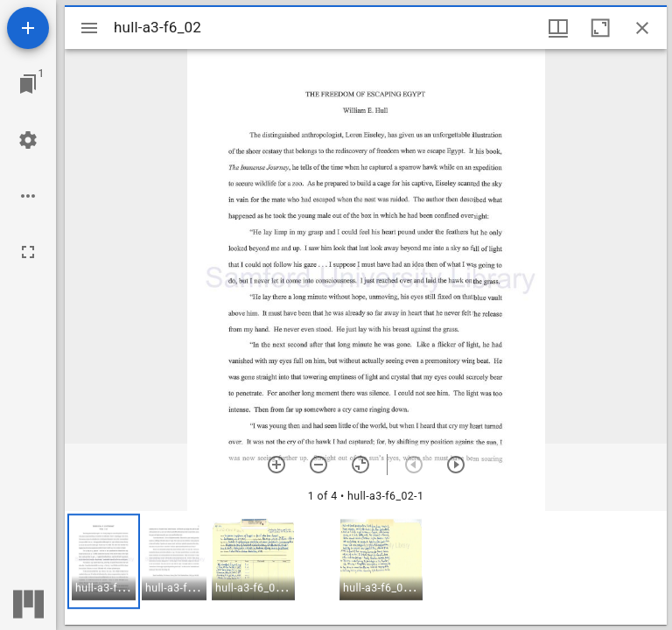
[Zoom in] (276, 465)
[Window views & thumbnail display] (558, 28)
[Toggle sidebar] (89, 28)
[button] (104, 561)
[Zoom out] (318, 465)
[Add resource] (28, 28)
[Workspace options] (28, 196)
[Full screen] (28, 252)
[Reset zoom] (360, 465)
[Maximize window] (600, 28)
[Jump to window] (28, 84)
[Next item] (456, 465)
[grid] (366, 568)
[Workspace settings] (28, 140)
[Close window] (642, 28)
